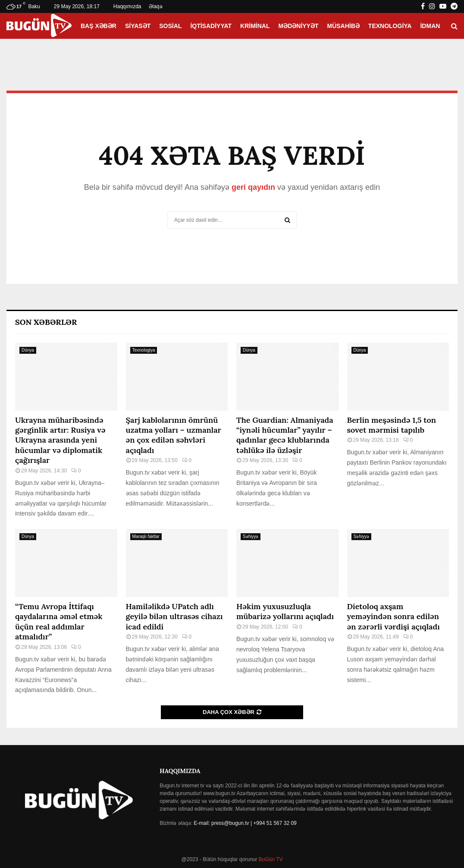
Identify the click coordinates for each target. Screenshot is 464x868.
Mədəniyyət (299, 26)
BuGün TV (270, 859)
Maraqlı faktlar (146, 536)
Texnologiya (390, 26)
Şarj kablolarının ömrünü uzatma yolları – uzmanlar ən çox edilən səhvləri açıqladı (174, 435)
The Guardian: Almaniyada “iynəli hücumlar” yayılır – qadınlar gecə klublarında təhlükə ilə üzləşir (285, 435)
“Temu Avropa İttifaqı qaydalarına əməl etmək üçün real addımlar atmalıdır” (59, 621)
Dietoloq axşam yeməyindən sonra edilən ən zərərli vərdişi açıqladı (393, 616)
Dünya (28, 350)
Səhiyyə (251, 536)
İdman (430, 26)
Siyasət (138, 26)
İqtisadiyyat (211, 26)
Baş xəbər (99, 26)
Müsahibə (343, 26)
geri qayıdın (253, 187)
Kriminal (255, 26)
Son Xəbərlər (46, 322)
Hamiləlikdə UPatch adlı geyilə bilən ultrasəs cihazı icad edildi (174, 616)
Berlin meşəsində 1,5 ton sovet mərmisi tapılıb (392, 425)
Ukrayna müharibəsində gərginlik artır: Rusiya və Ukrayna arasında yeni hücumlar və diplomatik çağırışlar (60, 440)
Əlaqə (156, 6)
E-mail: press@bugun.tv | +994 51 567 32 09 (245, 823)
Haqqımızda (127, 6)
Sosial (170, 26)
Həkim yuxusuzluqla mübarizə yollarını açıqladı (285, 611)
